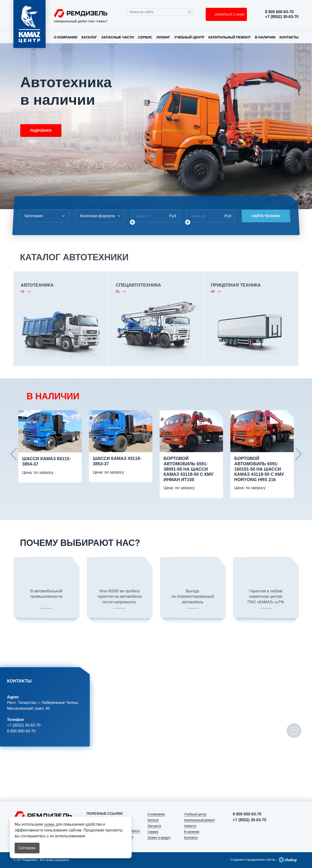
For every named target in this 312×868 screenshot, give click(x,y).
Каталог (89, 37)
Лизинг (163, 37)
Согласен (27, 848)
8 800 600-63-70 (279, 12)
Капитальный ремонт (230, 37)
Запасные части (117, 37)
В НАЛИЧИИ (53, 396)
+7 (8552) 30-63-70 (282, 17)
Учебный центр (189, 37)
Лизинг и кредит (159, 838)
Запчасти (154, 826)
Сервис (145, 37)
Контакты (289, 37)
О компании (66, 37)
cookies (49, 824)
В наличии (265, 37)
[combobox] (43, 216)
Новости (190, 826)
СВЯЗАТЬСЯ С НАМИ (229, 15)
